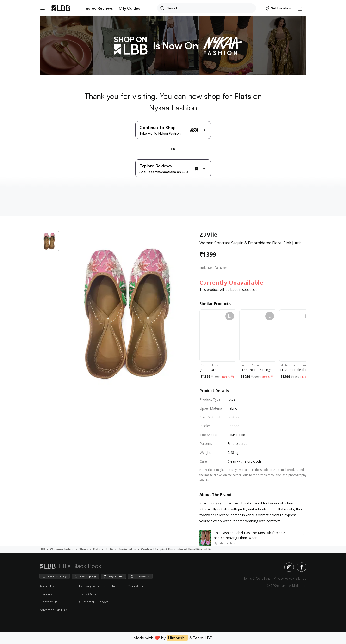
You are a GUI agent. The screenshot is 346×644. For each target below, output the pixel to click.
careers (46, 594)
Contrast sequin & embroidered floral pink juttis (176, 549)
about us (47, 586)
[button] (278, 8)
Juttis (109, 549)
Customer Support (94, 602)
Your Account (139, 586)
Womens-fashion (62, 549)
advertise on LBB (53, 610)
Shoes (83, 549)
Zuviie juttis (127, 549)
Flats (96, 549)
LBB (42, 549)
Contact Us (49, 602)
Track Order (88, 594)
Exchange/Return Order (98, 586)
